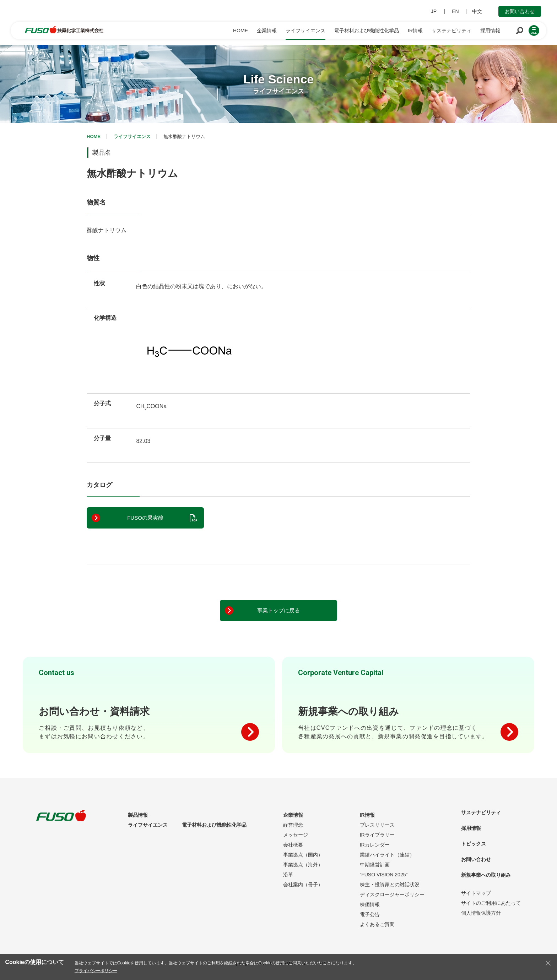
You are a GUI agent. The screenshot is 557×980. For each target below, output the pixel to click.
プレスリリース (377, 825)
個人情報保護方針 (481, 913)
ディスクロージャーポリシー (392, 894)
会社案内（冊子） (303, 885)
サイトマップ (476, 893)
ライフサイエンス (132, 136)
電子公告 (370, 914)
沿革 (288, 875)
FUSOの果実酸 (145, 518)
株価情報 (370, 904)
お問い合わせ (520, 11)
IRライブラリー (377, 835)
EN (455, 11)
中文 (477, 11)
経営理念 (293, 825)
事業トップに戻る (278, 610)
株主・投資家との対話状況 (390, 885)
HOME (94, 136)
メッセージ (296, 835)
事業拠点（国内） (303, 855)
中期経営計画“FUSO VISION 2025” (384, 870)
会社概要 (293, 845)
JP (434, 11)
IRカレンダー (375, 845)
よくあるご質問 (377, 924)
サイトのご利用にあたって (491, 903)
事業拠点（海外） (303, 865)
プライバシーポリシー (96, 971)
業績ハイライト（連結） (387, 855)
